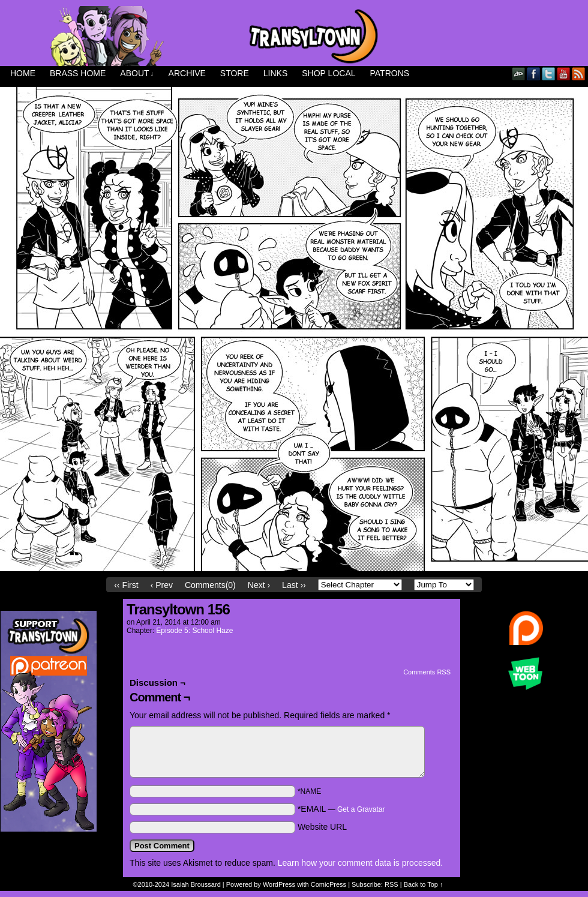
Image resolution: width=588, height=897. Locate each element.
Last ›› (294, 585)
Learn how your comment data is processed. (360, 863)
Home (23, 73)
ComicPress (328, 884)
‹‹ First (126, 585)
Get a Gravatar (361, 809)
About (137, 73)
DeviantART (519, 73)
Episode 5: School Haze (194, 631)
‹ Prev (162, 585)
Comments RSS (427, 672)
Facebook (534, 73)
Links (275, 73)
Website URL (322, 827)
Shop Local (328, 73)
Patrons (390, 73)
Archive (187, 73)
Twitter (549, 73)
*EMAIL (341, 809)
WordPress (279, 884)
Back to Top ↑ (424, 884)
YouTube (564, 73)
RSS (579, 73)
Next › (259, 585)
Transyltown (294, 36)
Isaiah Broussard (196, 884)
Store (235, 73)
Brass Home (78, 73)
